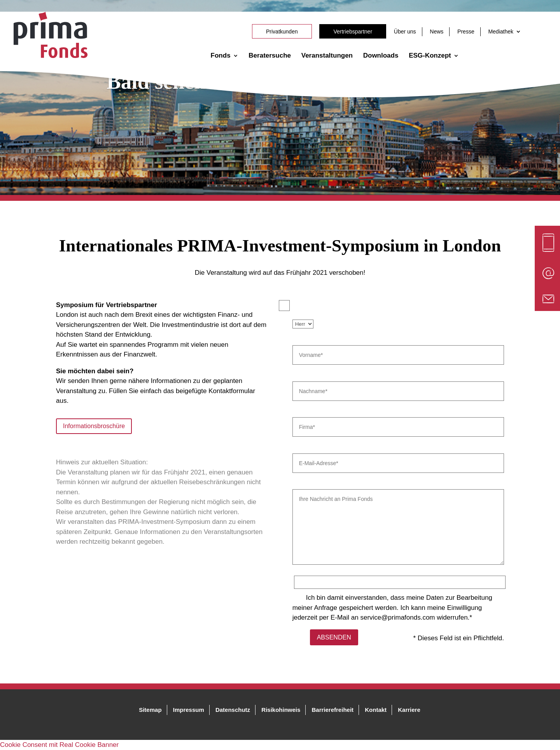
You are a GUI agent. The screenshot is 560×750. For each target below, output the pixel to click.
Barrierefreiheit (333, 710)
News (437, 32)
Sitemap (150, 710)
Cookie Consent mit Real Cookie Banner (59, 745)
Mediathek (501, 32)
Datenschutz (233, 710)
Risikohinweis (281, 710)
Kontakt (376, 710)
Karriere (409, 710)
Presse (466, 32)
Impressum (189, 710)
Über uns (405, 32)
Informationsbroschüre (94, 426)
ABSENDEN (334, 637)
